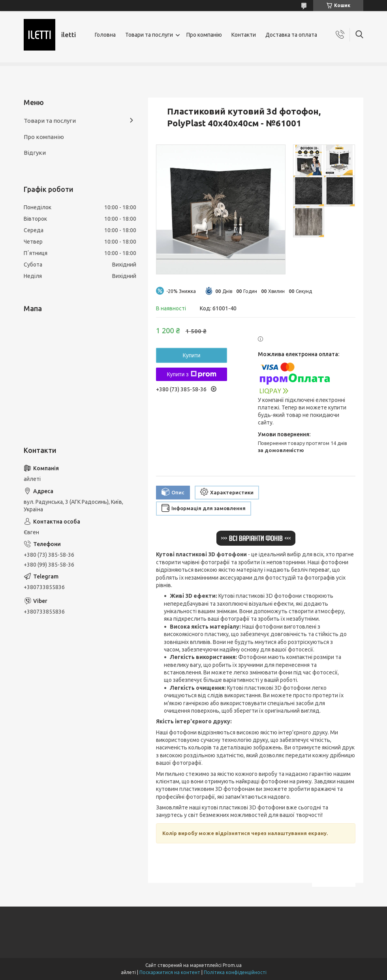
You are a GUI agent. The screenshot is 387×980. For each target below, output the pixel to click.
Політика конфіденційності (235, 972)
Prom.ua (232, 965)
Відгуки (35, 153)
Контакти (244, 35)
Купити (192, 355)
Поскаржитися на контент (170, 972)
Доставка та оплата (291, 35)
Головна (105, 35)
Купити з (191, 374)
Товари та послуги (149, 35)
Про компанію (204, 35)
